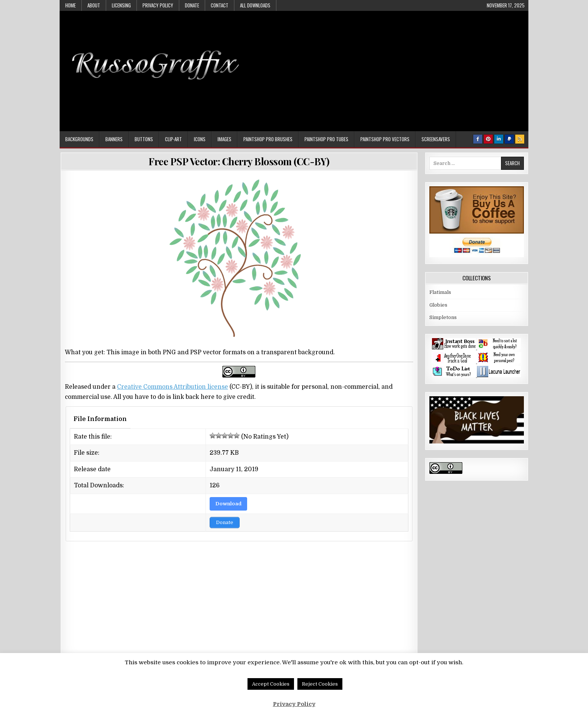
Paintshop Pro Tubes (326, 139)
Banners (114, 139)
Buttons (144, 139)
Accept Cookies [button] (271, 684)
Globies (438, 305)
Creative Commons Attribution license (172, 387)
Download (228, 504)
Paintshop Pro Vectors (385, 139)
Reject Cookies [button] (320, 684)
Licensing (121, 5)
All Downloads (255, 5)
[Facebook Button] (478, 139)
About (94, 5)
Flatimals (440, 292)
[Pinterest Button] (488, 139)
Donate (192, 5)
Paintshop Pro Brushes (268, 139)
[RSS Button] (520, 139)
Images (224, 139)
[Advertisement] (388, 67)
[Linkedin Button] (499, 139)
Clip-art (173, 139)
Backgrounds (79, 139)
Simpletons (443, 317)
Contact (220, 5)
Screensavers (436, 139)
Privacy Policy (158, 5)
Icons (200, 139)
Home (70, 5)
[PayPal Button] (509, 139)
